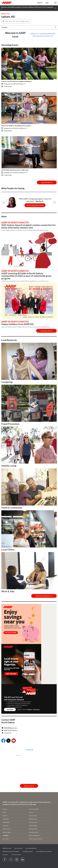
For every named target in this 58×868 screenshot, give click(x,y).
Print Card (36, 709)
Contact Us (8, 733)
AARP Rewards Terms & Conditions (11, 851)
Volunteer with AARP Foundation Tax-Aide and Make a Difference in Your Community (27, 8)
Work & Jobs (8, 591)
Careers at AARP (33, 816)
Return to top (29, 786)
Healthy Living (9, 466)
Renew (30, 709)
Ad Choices (5, 855)
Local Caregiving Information (35, 205)
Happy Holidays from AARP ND (17, 324)
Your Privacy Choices (16, 855)
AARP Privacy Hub (7, 848)
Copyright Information (28, 851)
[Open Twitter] (8, 741)
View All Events (47, 182)
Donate (4, 812)
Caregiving (7, 382)
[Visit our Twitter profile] (11, 860)
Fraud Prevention (10, 424)
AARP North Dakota (10, 730)
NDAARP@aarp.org (10, 728)
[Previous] (4, 202)
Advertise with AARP (34, 809)
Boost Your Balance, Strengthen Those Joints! (16, 126)
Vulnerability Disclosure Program (44, 851)
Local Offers (8, 550)
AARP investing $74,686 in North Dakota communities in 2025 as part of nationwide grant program (26, 276)
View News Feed (46, 331)
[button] (56, 3)
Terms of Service (18, 848)
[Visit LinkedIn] (23, 860)
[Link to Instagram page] (17, 860)
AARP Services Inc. (33, 819)
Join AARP (10, 710)
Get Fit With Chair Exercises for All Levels (15, 170)
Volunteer (5, 816)
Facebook (29, 750)
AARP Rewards (6, 822)
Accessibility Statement (31, 848)
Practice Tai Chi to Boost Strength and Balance (16, 81)
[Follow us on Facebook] (5, 860)
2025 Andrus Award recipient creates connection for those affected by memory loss (29, 226)
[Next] (54, 202)
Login (47, 3)
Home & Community (12, 508)
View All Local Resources (44, 596)
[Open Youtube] (14, 741)
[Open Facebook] (3, 741)
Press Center (6, 839)
